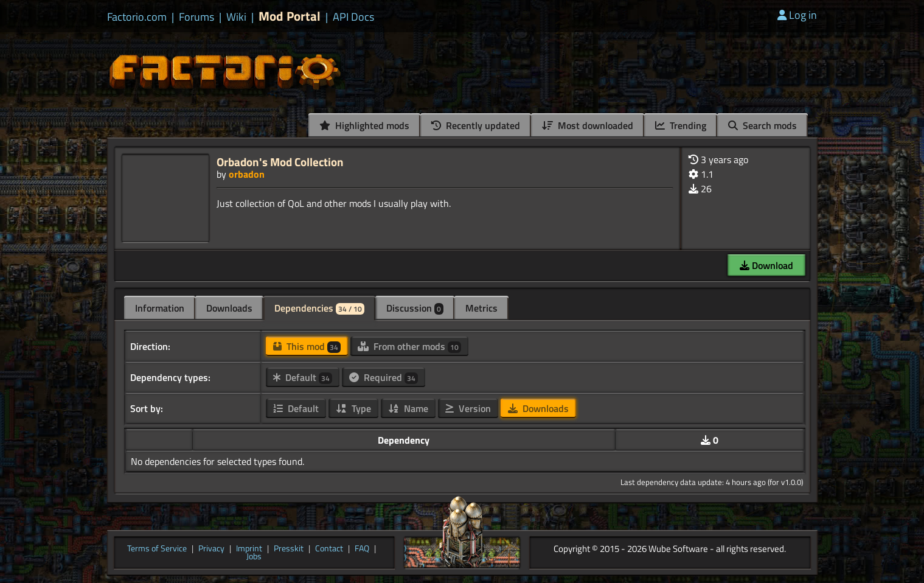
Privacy (211, 549)
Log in (797, 15)
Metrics (481, 308)
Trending (681, 125)
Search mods (762, 125)
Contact (329, 549)
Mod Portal (290, 16)
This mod (307, 346)
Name (408, 408)
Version (468, 408)
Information (160, 308)
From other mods (409, 346)
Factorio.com (137, 17)
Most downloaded (588, 125)
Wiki (236, 17)
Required (384, 377)
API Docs (353, 17)
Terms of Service (157, 549)
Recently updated (476, 125)
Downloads (229, 308)
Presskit (289, 549)
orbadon (247, 174)
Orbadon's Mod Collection (280, 162)
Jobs (254, 557)
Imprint (249, 549)
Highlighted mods (364, 125)
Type (353, 408)
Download (766, 265)
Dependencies (319, 308)
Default (303, 377)
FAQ (362, 549)
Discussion (415, 308)
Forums (196, 17)
